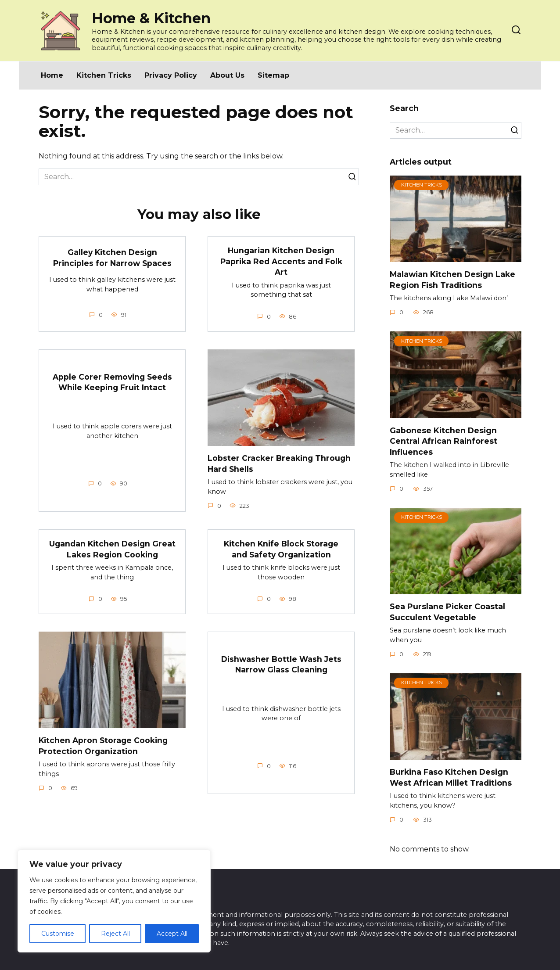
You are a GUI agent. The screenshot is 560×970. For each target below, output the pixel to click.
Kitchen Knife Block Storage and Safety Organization (281, 549)
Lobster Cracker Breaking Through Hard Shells (280, 463)
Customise (58, 934)
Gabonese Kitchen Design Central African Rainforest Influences (443, 441)
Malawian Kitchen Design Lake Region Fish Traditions (452, 280)
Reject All (115, 934)
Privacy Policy (171, 75)
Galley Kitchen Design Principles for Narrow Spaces (112, 258)
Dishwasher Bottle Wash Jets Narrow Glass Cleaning (281, 665)
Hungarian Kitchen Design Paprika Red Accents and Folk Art (281, 261)
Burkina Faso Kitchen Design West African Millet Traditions (451, 777)
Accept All (172, 934)
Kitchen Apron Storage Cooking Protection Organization (104, 746)
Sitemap (273, 75)
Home (52, 75)
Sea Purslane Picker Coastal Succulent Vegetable (447, 612)
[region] (114, 901)
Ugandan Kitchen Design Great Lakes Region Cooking (112, 549)
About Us (227, 75)
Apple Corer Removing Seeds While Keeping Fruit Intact (112, 382)
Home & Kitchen (151, 18)
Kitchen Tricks (104, 75)
